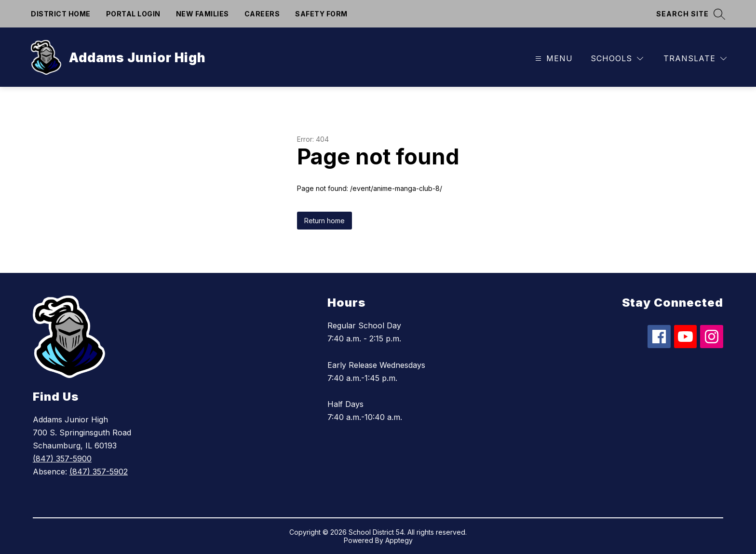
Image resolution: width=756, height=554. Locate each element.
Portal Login (133, 14)
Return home (324, 221)
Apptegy (399, 540)
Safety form (321, 14)
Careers (262, 14)
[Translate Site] (695, 59)
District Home (61, 14)
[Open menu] (553, 59)
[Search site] (691, 14)
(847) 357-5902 (99, 472)
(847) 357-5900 (62, 459)
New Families (202, 14)
